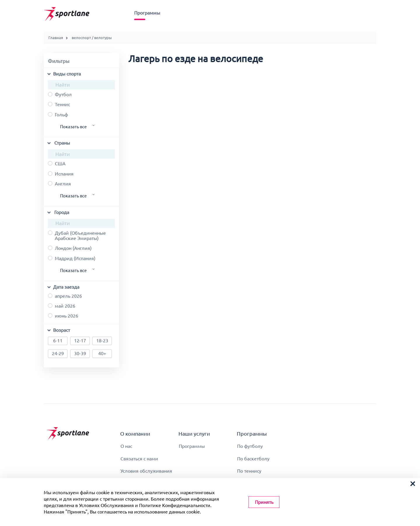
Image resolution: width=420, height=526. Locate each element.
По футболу (250, 446)
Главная (56, 38)
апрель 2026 (65, 296)
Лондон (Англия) (70, 248)
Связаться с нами (139, 459)
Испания (61, 174)
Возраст (62, 330)
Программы (147, 13)
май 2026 (62, 306)
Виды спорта (67, 74)
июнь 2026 (63, 316)
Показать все (73, 127)
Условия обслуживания (146, 471)
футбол (60, 94)
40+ (102, 354)
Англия (59, 184)
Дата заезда (66, 287)
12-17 (80, 341)
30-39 (80, 354)
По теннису (249, 471)
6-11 (58, 341)
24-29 (58, 354)
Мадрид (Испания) (72, 258)
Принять (264, 502)
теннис (59, 104)
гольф (58, 115)
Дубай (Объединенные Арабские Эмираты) (77, 236)
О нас (126, 446)
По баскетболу (253, 459)
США (57, 164)
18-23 (102, 341)
